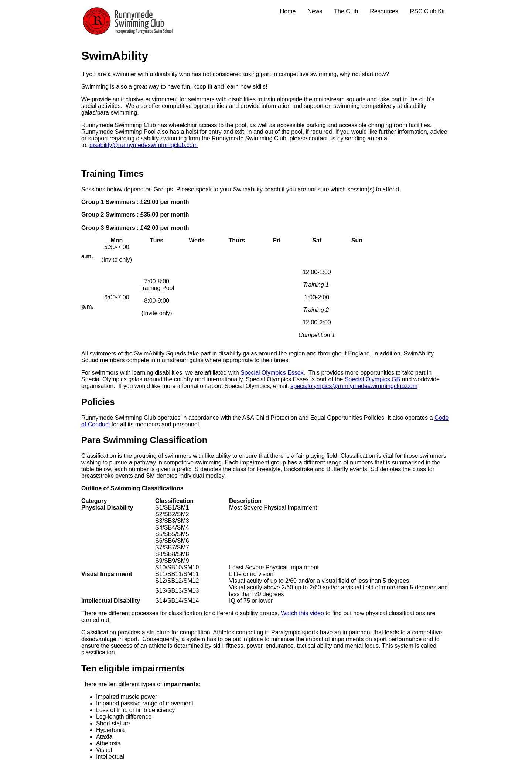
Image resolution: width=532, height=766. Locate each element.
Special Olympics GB (372, 379)
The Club (346, 11)
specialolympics (311, 386)
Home (288, 11)
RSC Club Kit (427, 11)
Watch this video (302, 613)
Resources (384, 11)
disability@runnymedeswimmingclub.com (144, 145)
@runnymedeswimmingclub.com (375, 386)
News (315, 11)
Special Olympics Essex (272, 373)
